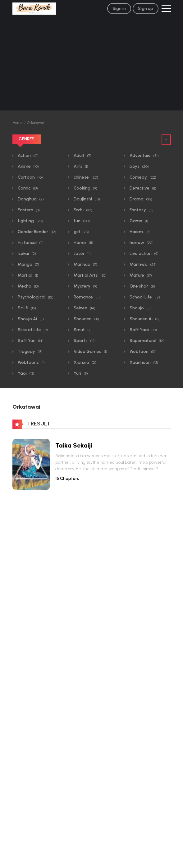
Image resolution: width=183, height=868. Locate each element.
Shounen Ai (145, 319)
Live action (144, 253)
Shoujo (140, 308)
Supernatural (146, 341)
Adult (82, 155)
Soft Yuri (30, 341)
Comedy (142, 177)
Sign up (146, 9)
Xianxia (85, 362)
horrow (141, 243)
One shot (142, 286)
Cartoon (30, 177)
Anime (28, 166)
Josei (82, 253)
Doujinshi (86, 199)
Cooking (85, 188)
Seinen (84, 308)
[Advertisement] (92, 64)
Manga (28, 264)
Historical (30, 243)
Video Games (90, 352)
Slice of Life (32, 330)
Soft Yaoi (143, 330)
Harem (140, 232)
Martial (27, 275)
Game (138, 221)
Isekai (26, 253)
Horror (83, 243)
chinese (85, 177)
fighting (30, 221)
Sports (84, 341)
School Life (144, 297)
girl (81, 232)
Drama (140, 199)
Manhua (85, 264)
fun (81, 221)
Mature (140, 275)
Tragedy (30, 352)
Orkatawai (35, 123)
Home (18, 123)
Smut (82, 330)
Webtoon (143, 352)
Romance (86, 297)
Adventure (144, 155)
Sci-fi (26, 308)
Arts (80, 166)
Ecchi (82, 210)
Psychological (35, 297)
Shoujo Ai (30, 319)
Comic (27, 188)
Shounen (86, 319)
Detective (142, 188)
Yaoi (25, 373)
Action (28, 155)
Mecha (28, 286)
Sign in (119, 9)
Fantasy (141, 210)
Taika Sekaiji (74, 445)
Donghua (30, 199)
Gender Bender (37, 232)
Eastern (28, 210)
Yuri (80, 373)
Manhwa (143, 264)
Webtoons (31, 362)
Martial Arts (90, 275)
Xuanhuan (143, 362)
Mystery (85, 286)
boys (139, 166)
